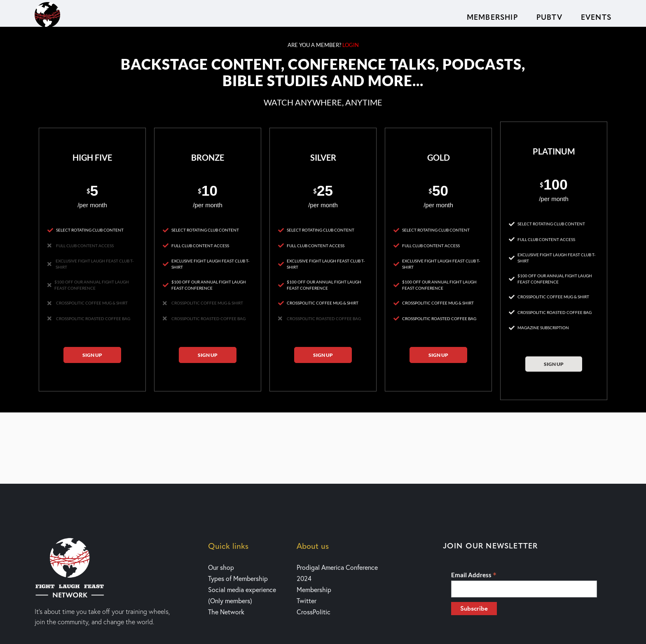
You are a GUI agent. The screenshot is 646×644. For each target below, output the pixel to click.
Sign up (92, 355)
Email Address (474, 575)
